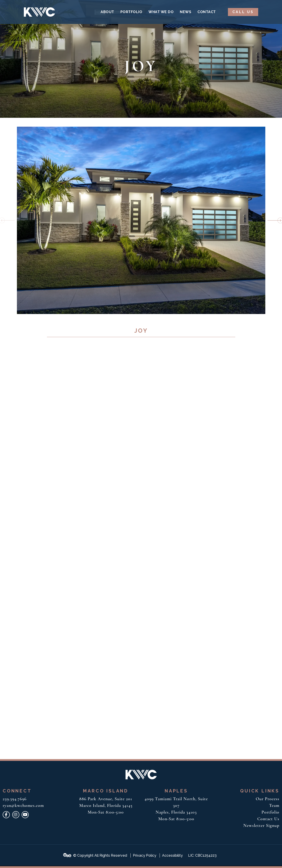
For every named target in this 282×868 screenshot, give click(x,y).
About (107, 12)
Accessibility (172, 855)
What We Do (161, 12)
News (186, 12)
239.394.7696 (15, 799)
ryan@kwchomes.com (23, 806)
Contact (207, 12)
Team (274, 806)
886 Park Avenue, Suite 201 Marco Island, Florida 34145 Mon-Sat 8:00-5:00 (106, 806)
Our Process (268, 799)
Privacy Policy (145, 855)
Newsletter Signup (261, 826)
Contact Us (268, 819)
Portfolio (131, 12)
